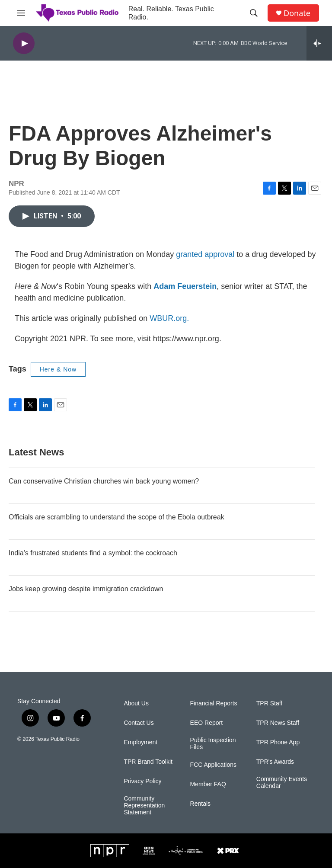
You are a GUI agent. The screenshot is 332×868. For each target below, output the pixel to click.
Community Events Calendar (282, 783)
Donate (297, 13)
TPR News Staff (278, 723)
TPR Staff (269, 703)
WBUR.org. (169, 318)
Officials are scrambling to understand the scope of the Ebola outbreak (117, 517)
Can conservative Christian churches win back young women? (104, 481)
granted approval (205, 254)
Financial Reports (214, 703)
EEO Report (206, 723)
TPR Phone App (278, 742)
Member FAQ (208, 784)
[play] (24, 43)
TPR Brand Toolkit (148, 762)
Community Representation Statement (144, 806)
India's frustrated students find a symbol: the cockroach (93, 553)
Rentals (200, 804)
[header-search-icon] (254, 13)
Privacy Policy (142, 781)
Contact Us (139, 723)
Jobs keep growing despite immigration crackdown (86, 589)
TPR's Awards (275, 762)
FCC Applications (213, 765)
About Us (136, 703)
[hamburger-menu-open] (21, 13)
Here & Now (58, 369)
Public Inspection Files (213, 744)
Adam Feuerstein (185, 286)
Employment (140, 742)
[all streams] (319, 43)
